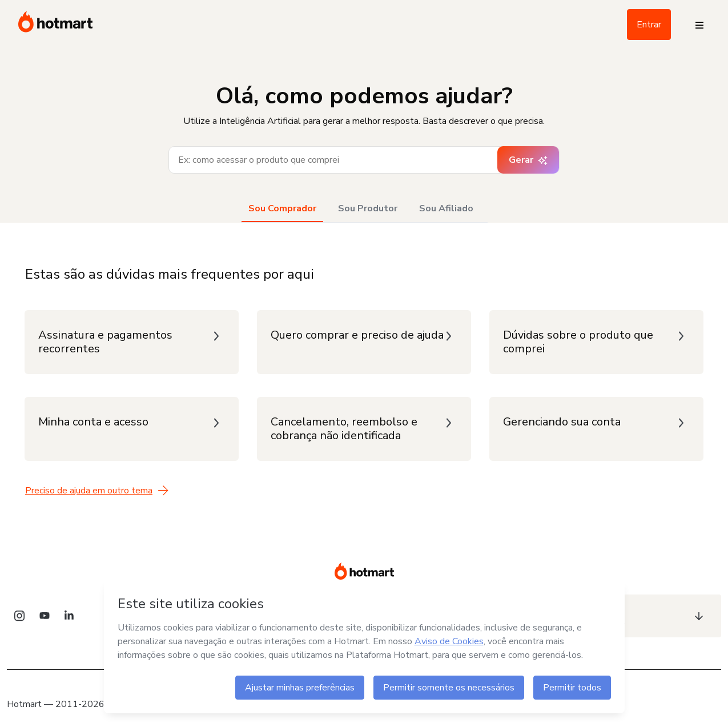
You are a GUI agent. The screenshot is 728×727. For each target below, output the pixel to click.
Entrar (649, 25)
